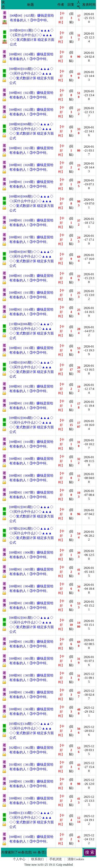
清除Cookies (76, 859)
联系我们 (38, 859)
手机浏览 (56, 859)
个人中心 (19, 859)
